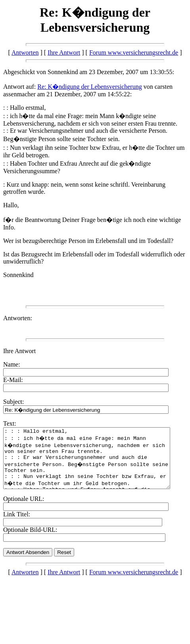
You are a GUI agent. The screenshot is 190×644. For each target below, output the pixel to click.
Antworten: (18, 318)
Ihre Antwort (64, 53)
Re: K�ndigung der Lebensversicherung (89, 87)
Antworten (25, 53)
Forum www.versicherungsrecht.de (134, 53)
